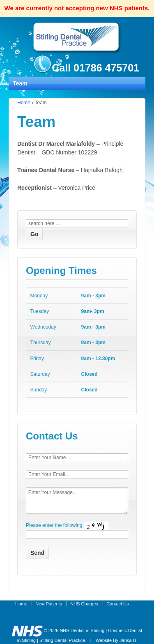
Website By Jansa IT (116, 640)
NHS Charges (84, 604)
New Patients (49, 604)
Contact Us (117, 604)
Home (24, 103)
